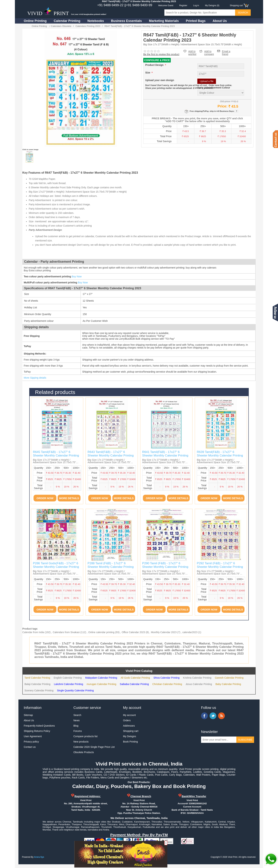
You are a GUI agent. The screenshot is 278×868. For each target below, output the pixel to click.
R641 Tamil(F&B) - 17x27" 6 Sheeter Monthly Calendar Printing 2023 (165, 456)
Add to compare (209, 51)
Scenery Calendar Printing (39, 690)
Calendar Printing (67, 21)
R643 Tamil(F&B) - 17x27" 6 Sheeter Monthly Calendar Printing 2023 (111, 456)
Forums (78, 731)
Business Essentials (126, 21)
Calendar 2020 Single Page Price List (94, 747)
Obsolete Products (84, 752)
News (77, 720)
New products (81, 742)
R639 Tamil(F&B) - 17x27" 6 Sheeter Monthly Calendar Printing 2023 (220, 456)
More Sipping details (35, 378)
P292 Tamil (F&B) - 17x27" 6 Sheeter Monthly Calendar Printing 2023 (220, 567)
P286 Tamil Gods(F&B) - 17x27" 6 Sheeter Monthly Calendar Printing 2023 (56, 567)
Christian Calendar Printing (167, 684)
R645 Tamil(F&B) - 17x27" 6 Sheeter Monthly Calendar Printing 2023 (56, 456)
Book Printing (130, 742)
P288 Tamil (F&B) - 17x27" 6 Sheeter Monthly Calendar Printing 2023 (111, 567)
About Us (220, 21)
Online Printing (35, 21)
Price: (223, 106)
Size (148, 73)
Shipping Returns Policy (37, 731)
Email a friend (226, 51)
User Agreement (33, 736)
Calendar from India (33, 632)
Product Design (155, 65)
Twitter (213, 716)
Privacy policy (31, 742)
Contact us (30, 747)
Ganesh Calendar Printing (229, 678)
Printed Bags (196, 21)
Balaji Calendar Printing (37, 684)
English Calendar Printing (68, 678)
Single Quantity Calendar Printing (75, 690)
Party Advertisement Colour (214, 88)
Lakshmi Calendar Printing (68, 684)
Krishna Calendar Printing (197, 678)
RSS (221, 716)
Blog (76, 726)
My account (129, 715)
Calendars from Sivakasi (66, 632)
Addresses (129, 726)
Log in (196, 5)
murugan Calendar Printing (102, 684)
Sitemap (28, 715)
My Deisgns (130, 736)
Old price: (225, 101)
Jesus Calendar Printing (199, 684)
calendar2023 (190, 632)
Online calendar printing (101, 632)
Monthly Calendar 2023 (164, 632)
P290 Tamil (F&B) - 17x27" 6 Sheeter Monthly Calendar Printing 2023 (165, 567)
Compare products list (85, 736)
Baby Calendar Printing (228, 684)
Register (183, 5)
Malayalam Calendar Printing (101, 678)
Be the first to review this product (161, 54)
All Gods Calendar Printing (135, 678)
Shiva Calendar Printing (166, 678)
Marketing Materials (164, 21)
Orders (127, 720)
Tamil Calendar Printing (37, 678)
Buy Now (77, 276)
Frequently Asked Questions (39, 726)
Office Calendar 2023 (133, 632)
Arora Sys (39, 857)
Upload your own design (160, 80)
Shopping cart (131, 731)
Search (77, 715)
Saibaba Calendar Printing (134, 684)
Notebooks (96, 21)
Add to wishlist (192, 53)
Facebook (204, 716)
